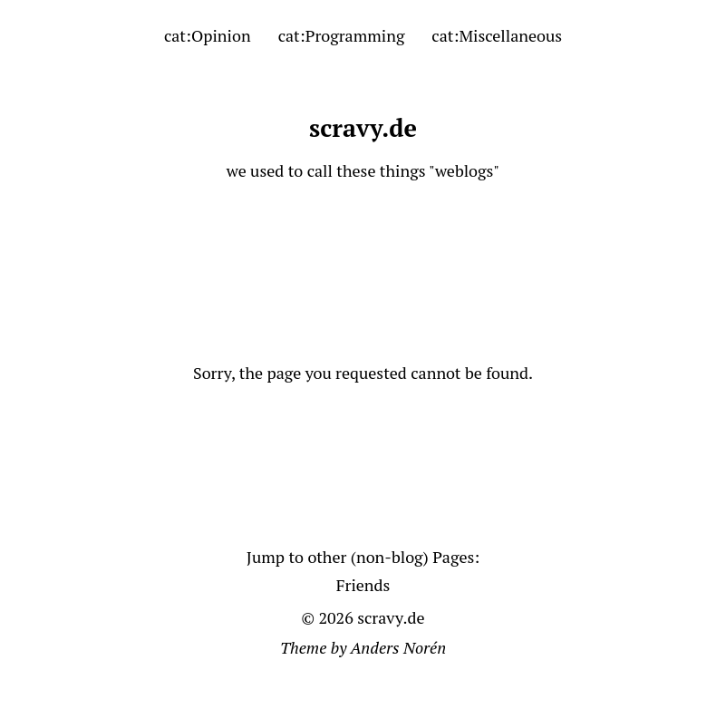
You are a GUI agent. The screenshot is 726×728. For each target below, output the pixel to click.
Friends (363, 585)
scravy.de (363, 128)
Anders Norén (399, 647)
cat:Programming (342, 35)
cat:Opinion (208, 35)
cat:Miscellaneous (497, 35)
